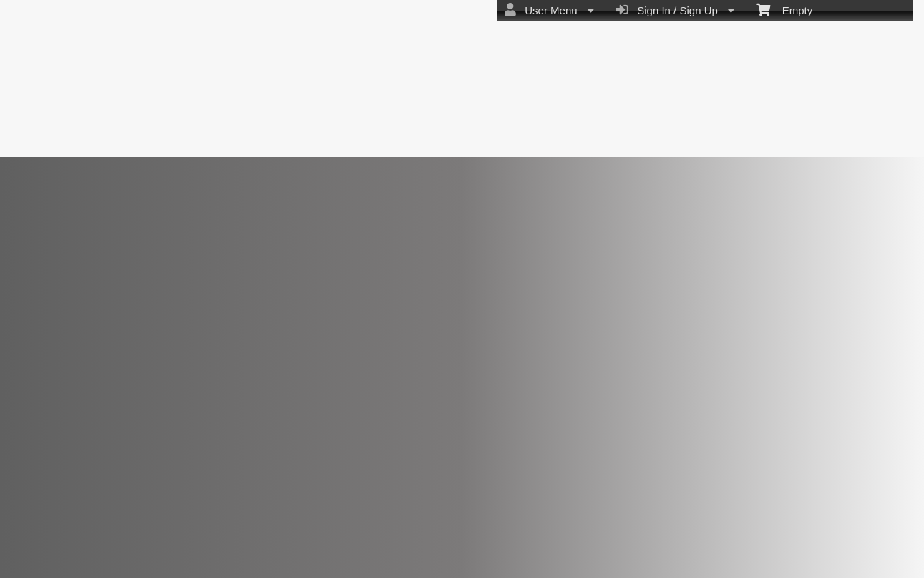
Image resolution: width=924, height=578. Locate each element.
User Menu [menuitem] (549, 10)
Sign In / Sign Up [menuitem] (675, 10)
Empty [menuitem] (784, 9)
